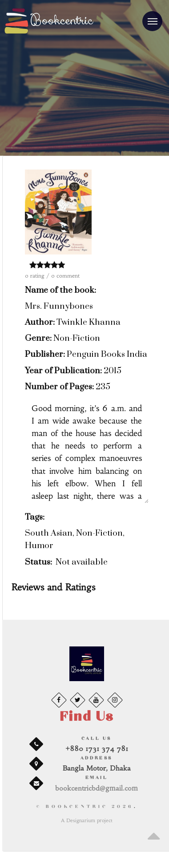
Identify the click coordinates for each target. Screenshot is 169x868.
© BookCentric (85, 807)
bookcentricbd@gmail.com (97, 788)
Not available (82, 562)
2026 (123, 807)
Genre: (38, 338)
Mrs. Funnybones (59, 306)
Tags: (35, 517)
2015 (113, 371)
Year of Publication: (63, 371)
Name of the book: (60, 290)
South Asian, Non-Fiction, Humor (75, 539)
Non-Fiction (77, 338)
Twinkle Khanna (89, 322)
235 (103, 387)
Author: (40, 322)
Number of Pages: (59, 387)
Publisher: (45, 354)
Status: (38, 562)
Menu (150, 17)
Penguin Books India (107, 354)
